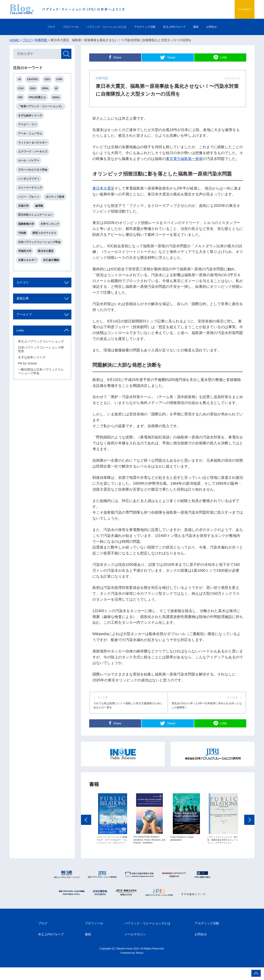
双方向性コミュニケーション (36, 235)
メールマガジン (235, 9)
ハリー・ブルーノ (30, 206)
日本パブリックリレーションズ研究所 (42, 377)
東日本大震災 (103, 188)
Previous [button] (86, 836)
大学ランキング (51, 244)
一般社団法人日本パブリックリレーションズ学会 (42, 399)
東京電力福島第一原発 (184, 159)
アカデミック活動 (147, 27)
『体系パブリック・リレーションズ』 (42, 109)
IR (59, 90)
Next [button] (249, 836)
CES (49, 80)
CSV (22, 90)
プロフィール (57, 27)
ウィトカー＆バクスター (34, 148)
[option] (113, 835)
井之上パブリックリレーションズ (42, 369)
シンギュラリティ (30, 186)
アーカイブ (27, 340)
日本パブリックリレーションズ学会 (40, 263)
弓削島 (23, 254)
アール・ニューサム (31, 138)
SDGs (58, 99)
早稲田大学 (26, 273)
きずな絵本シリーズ (31, 119)
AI (20, 80)
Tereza (139, 965)
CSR (62, 80)
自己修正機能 (52, 283)
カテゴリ (25, 307)
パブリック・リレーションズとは (100, 27)
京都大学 (50, 215)
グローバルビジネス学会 (34, 177)
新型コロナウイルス (46, 254)
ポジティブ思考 (28, 215)
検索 (66, 54)
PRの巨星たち (39, 99)
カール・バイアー (30, 167)
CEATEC (34, 80)
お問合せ (231, 27)
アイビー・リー (28, 128)
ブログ (31, 27)
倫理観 (23, 225)
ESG (34, 90)
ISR (21, 99)
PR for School (28, 391)
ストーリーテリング (31, 196)
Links (22, 357)
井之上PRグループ (183, 27)
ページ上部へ (256, 973)
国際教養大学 (27, 244)
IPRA (48, 90)
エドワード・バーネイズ (34, 157)
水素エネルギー (28, 283)
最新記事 (25, 323)
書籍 (211, 27)
